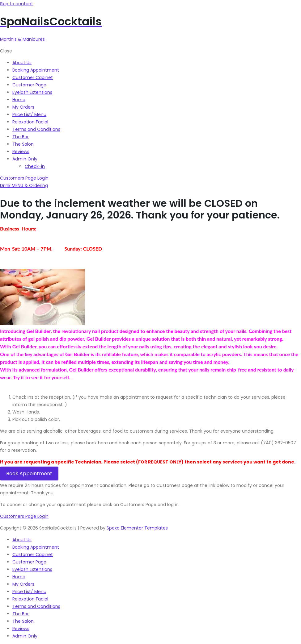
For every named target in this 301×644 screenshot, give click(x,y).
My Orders (23, 584)
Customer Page (29, 562)
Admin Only (25, 636)
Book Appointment (29, 474)
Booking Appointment (36, 547)
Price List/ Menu (29, 592)
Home (19, 577)
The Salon (23, 621)
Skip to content (17, 4)
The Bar (21, 614)
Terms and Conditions (36, 606)
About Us (22, 540)
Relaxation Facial (30, 599)
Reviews (21, 629)
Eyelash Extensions (32, 569)
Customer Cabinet (33, 555)
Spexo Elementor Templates (137, 528)
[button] (24, 185)
